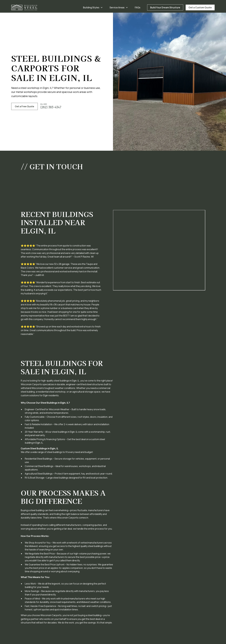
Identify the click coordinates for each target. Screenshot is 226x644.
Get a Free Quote (25, 106)
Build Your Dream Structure (165, 7)
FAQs (138, 7)
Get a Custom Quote (200, 7)
